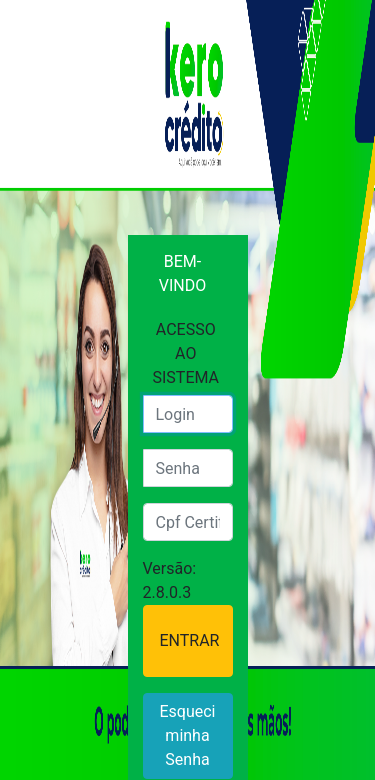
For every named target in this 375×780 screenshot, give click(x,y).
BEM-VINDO (182, 273)
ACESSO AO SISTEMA (186, 353)
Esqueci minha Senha (187, 735)
